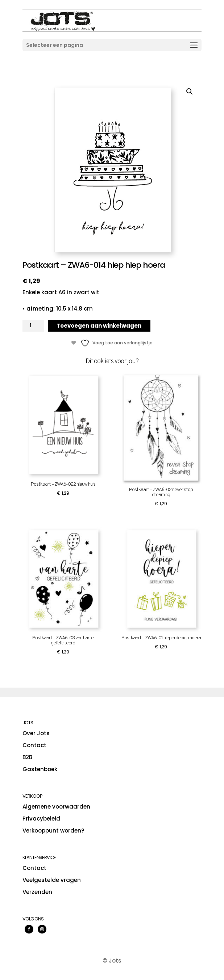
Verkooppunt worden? (53, 831)
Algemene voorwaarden (56, 807)
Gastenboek (40, 769)
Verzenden (37, 892)
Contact (34, 745)
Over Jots (36, 733)
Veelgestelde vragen (52, 880)
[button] (190, 92)
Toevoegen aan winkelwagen (99, 326)
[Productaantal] (33, 326)
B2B (27, 757)
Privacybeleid (41, 819)
